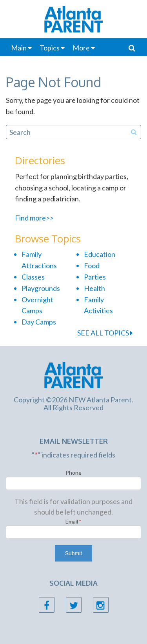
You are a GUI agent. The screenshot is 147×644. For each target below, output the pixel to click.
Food (92, 265)
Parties (95, 277)
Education (100, 254)
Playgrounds (41, 288)
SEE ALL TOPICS (105, 333)
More (81, 48)
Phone (73, 473)
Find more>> (34, 218)
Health (94, 288)
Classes (33, 277)
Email (73, 521)
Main (19, 48)
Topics (50, 48)
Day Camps (39, 322)
